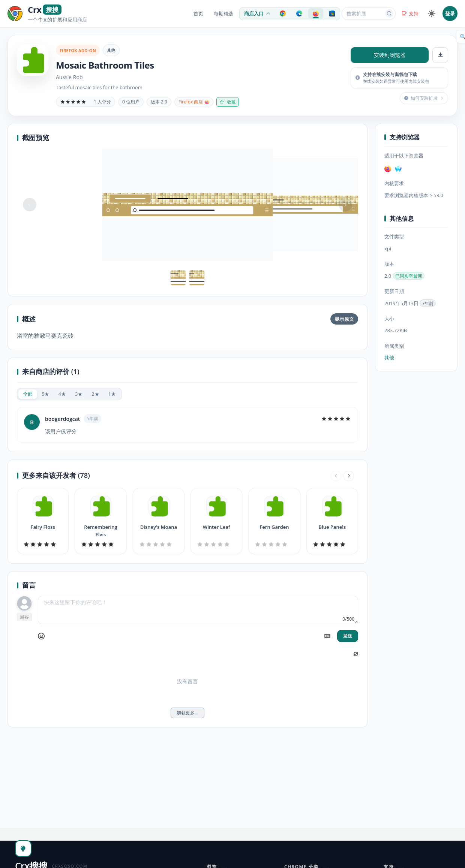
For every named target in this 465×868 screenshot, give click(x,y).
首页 (198, 13)
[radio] (28, 394)
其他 (111, 50)
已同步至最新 (409, 276)
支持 (410, 13)
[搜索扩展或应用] (364, 13)
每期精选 (223, 13)
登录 (450, 13)
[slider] (73, 102)
